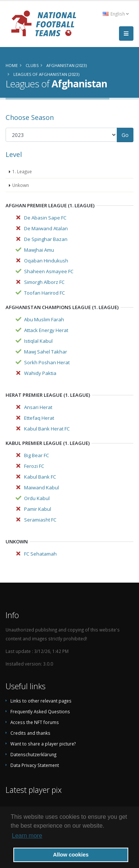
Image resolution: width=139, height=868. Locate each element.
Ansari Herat (38, 407)
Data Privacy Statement (35, 765)
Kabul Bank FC (40, 477)
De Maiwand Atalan (46, 228)
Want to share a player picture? (43, 744)
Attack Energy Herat (46, 330)
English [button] (116, 14)
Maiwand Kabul (42, 487)
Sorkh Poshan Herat (47, 362)
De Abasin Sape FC (45, 218)
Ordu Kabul (37, 498)
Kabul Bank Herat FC (47, 429)
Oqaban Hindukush (46, 261)
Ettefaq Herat (39, 418)
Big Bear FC (37, 455)
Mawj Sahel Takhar (46, 352)
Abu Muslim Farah (44, 319)
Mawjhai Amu (39, 250)
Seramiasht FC (40, 520)
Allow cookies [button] (71, 855)
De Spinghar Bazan (46, 239)
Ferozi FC (34, 466)
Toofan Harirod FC (44, 293)
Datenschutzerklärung (33, 754)
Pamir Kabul (38, 509)
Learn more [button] (27, 836)
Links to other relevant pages (41, 701)
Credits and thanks (30, 733)
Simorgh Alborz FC (44, 282)
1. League (22, 171)
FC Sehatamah (40, 554)
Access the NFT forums (35, 722)
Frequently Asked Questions (40, 711)
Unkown (21, 185)
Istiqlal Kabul (38, 341)
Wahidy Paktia (40, 373)
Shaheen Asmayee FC (49, 271)
